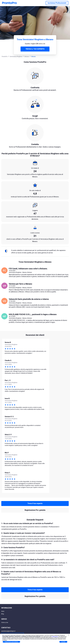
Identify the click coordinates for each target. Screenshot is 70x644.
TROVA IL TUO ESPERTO (35, 49)
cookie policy (55, 637)
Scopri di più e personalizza (11, 642)
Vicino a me (5, 623)
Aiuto (3, 611)
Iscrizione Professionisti (57, 3)
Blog (3, 614)
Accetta (63, 642)
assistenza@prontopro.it (8, 631)
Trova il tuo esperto (35, 503)
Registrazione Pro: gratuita (35, 510)
